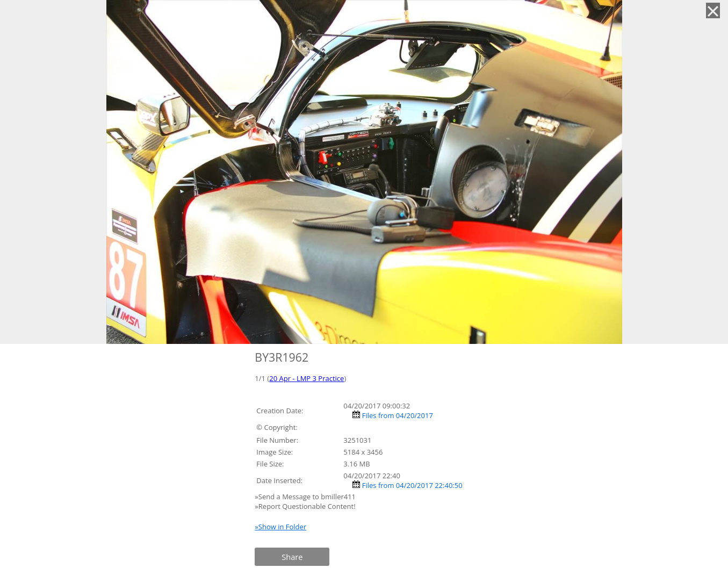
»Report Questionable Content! (305, 506)
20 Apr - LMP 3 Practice (307, 378)
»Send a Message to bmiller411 (306, 497)
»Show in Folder (280, 527)
